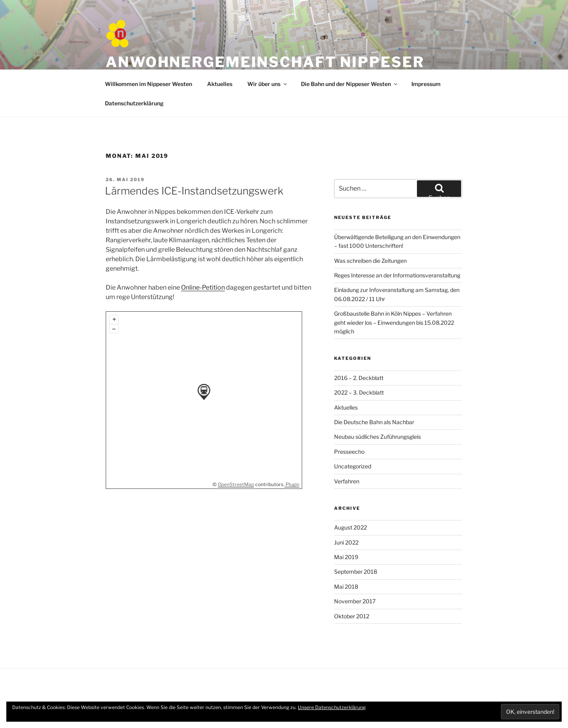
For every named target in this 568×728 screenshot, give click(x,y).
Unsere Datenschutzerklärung (332, 707)
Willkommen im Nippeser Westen (149, 84)
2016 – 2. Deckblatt (359, 378)
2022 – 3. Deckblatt (359, 392)
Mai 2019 (346, 557)
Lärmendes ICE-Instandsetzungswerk (194, 191)
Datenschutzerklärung (134, 103)
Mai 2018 (346, 587)
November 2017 (355, 601)
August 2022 (350, 527)
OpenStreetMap (236, 484)
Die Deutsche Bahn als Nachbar (374, 422)
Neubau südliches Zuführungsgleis (377, 437)
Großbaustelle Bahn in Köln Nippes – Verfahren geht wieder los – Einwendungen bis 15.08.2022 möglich (394, 322)
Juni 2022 (346, 542)
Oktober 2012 (352, 616)
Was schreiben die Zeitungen (370, 261)
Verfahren (347, 481)
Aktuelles (220, 84)
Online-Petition (203, 287)
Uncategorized (353, 466)
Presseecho (349, 452)
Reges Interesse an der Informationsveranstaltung (397, 275)
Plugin (292, 484)
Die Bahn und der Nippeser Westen (350, 84)
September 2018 (356, 572)
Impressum (426, 84)
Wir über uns (268, 84)
